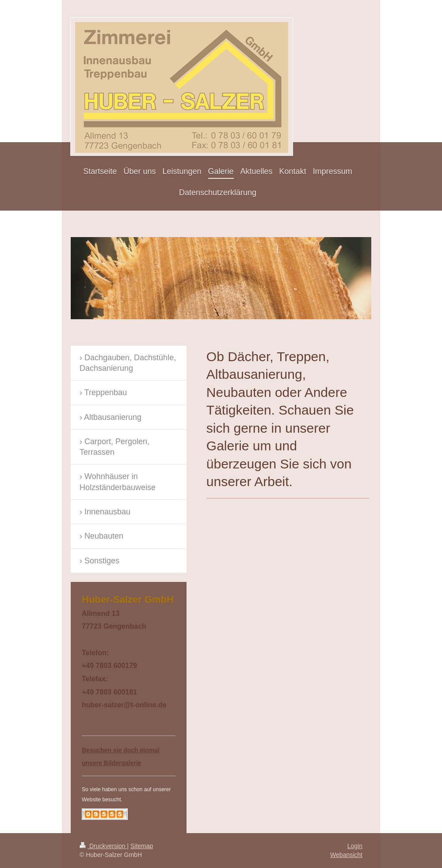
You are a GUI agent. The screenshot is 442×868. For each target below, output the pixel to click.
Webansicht (346, 855)
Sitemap (142, 846)
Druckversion (103, 846)
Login (355, 846)
